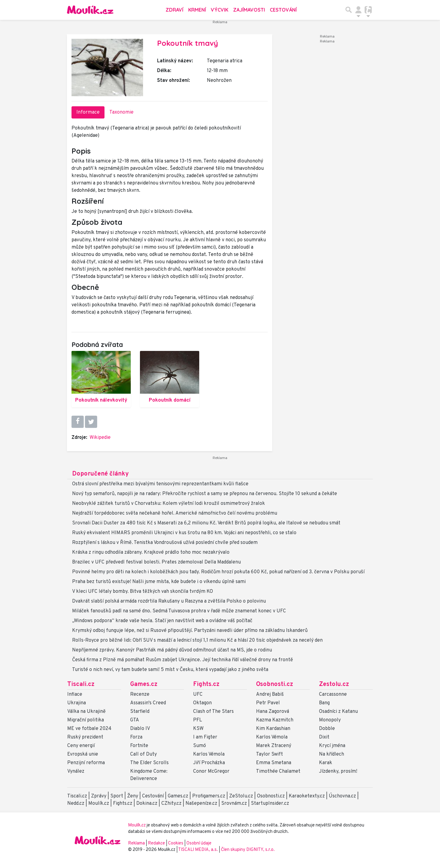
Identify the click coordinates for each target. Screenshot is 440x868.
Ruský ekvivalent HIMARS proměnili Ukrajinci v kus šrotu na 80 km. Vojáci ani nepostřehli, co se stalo (184, 533)
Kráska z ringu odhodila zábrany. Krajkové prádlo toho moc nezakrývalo (151, 553)
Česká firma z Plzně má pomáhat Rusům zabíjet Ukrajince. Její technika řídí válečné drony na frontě (183, 660)
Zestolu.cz (334, 684)
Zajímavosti (249, 10)
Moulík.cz (99, 804)
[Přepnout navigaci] (358, 10)
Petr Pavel (268, 703)
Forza (136, 737)
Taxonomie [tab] (121, 112)
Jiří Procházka (209, 763)
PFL (198, 720)
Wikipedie (100, 438)
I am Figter (205, 737)
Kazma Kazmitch (275, 720)
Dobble (327, 729)
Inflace (75, 695)
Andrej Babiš (270, 695)
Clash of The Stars (213, 712)
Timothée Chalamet (278, 771)
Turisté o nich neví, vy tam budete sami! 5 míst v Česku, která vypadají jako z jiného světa (170, 670)
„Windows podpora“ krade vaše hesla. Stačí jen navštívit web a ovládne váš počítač (162, 621)
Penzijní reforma (86, 763)
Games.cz (144, 684)
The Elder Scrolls (149, 763)
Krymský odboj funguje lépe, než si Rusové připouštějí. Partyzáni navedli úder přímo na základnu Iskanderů (190, 631)
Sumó (200, 746)
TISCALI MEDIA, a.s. (198, 850)
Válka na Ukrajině (86, 712)
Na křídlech (332, 754)
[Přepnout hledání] (349, 10)
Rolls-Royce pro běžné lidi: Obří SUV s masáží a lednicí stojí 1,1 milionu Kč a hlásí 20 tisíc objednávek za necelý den (197, 640)
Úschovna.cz (342, 796)
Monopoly (330, 720)
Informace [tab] (88, 112)
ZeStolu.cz (241, 796)
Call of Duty (143, 754)
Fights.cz (206, 684)
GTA (135, 720)
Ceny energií (81, 746)
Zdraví (174, 10)
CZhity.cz (171, 804)
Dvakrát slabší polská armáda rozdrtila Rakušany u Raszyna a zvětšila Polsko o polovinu (169, 601)
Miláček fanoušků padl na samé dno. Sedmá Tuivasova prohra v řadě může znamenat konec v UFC (179, 611)
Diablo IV (140, 729)
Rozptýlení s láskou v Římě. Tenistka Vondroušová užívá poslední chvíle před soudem (165, 543)
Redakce (156, 843)
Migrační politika (86, 720)
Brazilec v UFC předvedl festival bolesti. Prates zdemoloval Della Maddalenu (156, 562)
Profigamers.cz (209, 796)
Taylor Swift (269, 754)
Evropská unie (83, 754)
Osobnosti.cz (275, 684)
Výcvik (220, 10)
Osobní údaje (199, 843)
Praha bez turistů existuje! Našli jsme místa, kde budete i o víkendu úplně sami (159, 582)
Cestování (283, 10)
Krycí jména (332, 746)
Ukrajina (77, 703)
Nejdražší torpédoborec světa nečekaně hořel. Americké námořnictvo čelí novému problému (175, 513)
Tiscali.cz (81, 684)
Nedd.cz (76, 804)
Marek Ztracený (274, 746)
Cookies (176, 843)
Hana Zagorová (273, 712)
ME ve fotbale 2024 (89, 729)
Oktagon (202, 703)
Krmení (197, 10)
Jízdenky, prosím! (338, 771)
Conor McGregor (211, 771)
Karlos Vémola (209, 754)
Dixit (324, 737)
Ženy (133, 796)
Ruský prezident (85, 737)
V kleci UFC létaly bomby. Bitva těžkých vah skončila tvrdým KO (143, 592)
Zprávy (99, 796)
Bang (324, 703)
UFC (198, 695)
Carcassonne (333, 695)
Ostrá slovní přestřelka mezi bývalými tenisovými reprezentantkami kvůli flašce (160, 484)
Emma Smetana (274, 763)
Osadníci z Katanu (338, 712)
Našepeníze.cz (201, 804)
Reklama (136, 843)
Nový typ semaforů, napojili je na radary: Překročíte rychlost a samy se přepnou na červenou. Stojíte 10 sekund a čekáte (205, 494)
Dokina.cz (147, 804)
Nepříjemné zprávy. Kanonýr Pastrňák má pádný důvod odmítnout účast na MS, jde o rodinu (172, 650)
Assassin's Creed (148, 703)
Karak (326, 763)
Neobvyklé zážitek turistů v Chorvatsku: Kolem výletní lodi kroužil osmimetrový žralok (169, 504)
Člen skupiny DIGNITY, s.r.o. (248, 850)
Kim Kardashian (273, 729)
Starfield (140, 712)
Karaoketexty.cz (307, 796)
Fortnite (139, 746)
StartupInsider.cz (270, 804)
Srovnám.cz (234, 804)
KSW (198, 729)
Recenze (140, 695)
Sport (117, 796)
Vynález (76, 771)
